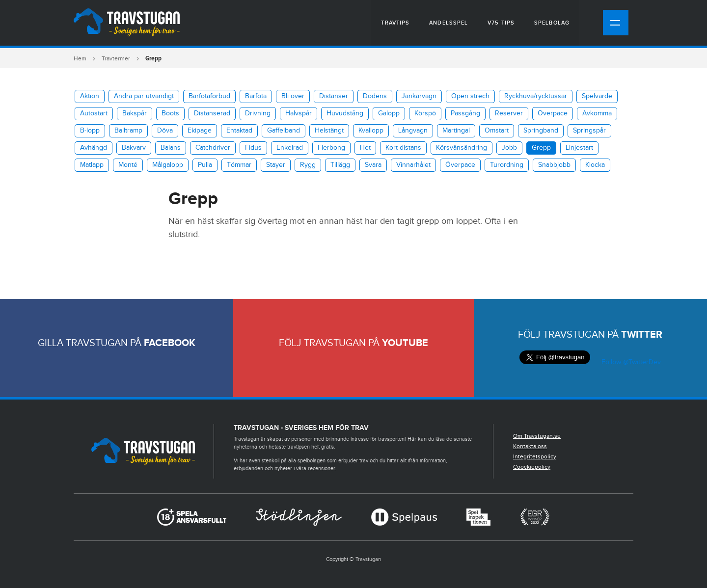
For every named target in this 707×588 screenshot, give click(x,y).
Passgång (465, 113)
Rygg (308, 165)
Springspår (589, 131)
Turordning (507, 165)
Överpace (553, 113)
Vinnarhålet (413, 165)
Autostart (94, 113)
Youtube (405, 343)
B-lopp (90, 131)
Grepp (541, 148)
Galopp (389, 113)
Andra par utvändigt (144, 96)
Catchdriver (213, 148)
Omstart (497, 131)
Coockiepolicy (532, 467)
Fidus (253, 148)
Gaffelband (284, 131)
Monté (128, 165)
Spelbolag (552, 23)
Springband (541, 131)
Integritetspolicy (535, 456)
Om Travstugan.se (537, 436)
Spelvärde (597, 96)
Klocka (595, 165)
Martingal (456, 131)
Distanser (334, 96)
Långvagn (413, 131)
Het (365, 148)
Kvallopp (371, 131)
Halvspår (299, 113)
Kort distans (403, 148)
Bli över (293, 96)
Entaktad (239, 131)
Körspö (425, 113)
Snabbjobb (554, 165)
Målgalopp (168, 165)
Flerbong (331, 148)
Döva (165, 131)
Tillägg (340, 165)
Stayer (276, 165)
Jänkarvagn (419, 96)
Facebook (170, 343)
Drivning (258, 113)
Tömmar (239, 165)
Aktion (90, 96)
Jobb (509, 148)
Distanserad (212, 113)
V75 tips (501, 23)
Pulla (205, 165)
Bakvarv (134, 148)
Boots (170, 113)
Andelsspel (449, 23)
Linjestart (579, 148)
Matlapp (92, 165)
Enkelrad (290, 148)
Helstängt (329, 131)
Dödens (375, 96)
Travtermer (116, 58)
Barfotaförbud (209, 96)
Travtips (395, 23)
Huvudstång (345, 113)
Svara (373, 165)
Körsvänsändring (462, 148)
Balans (171, 148)
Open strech (470, 96)
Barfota (256, 96)
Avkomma (597, 113)
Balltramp (128, 131)
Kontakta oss (530, 446)
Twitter (642, 335)
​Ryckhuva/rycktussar (536, 96)
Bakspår (135, 113)
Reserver (509, 113)
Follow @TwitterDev (630, 362)
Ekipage (200, 131)
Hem (80, 58)
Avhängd (94, 148)
